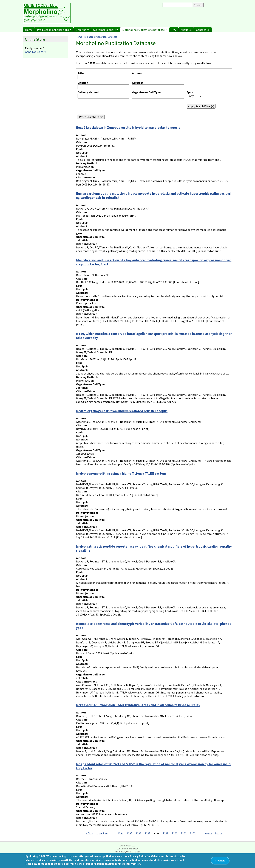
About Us (186, 30)
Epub (190, 92)
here (60, 864)
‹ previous (102, 833)
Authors (137, 73)
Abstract (138, 83)
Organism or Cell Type (146, 92)
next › (208, 833)
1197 (148, 833)
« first (90, 833)
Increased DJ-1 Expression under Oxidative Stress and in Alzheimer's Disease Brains (138, 705)
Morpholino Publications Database (145, 30)
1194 (120, 833)
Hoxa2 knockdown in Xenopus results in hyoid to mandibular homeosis (128, 128)
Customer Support (106, 30)
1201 (184, 833)
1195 (129, 833)
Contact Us (203, 30)
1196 (138, 833)
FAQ (174, 30)
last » (218, 833)
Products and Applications (54, 30)
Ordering (82, 30)
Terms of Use (173, 856)
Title (81, 73)
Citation (83, 83)
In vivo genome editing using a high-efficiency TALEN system (121, 473)
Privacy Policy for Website (145, 856)
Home (29, 30)
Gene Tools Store (35, 52)
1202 (193, 833)
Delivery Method (88, 92)
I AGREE (220, 861)
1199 (166, 833)
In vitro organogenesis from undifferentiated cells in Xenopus (122, 411)
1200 (175, 833)
